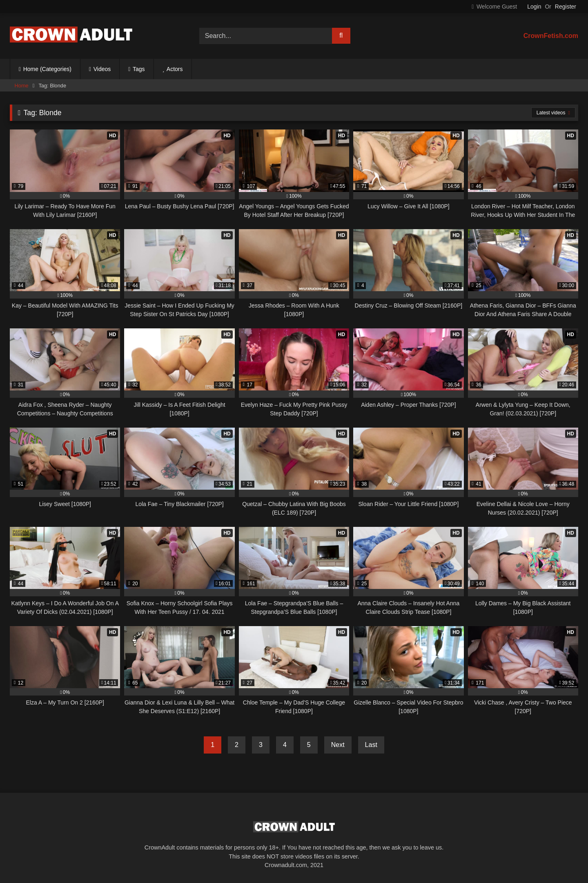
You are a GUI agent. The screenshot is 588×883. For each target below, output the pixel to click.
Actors (175, 69)
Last (371, 745)
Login (534, 7)
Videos (102, 69)
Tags (139, 69)
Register (566, 7)
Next (338, 745)
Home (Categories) (47, 69)
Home (22, 86)
